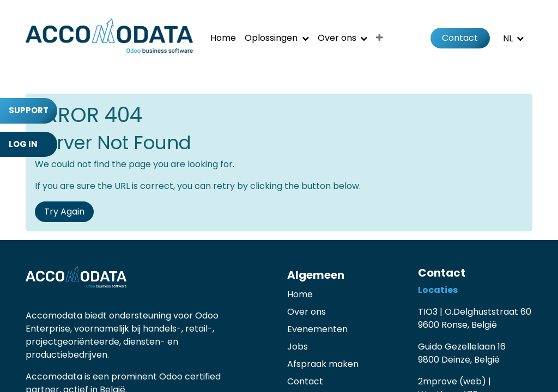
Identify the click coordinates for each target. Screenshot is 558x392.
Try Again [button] (64, 212)
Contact (460, 38)
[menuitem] (223, 38)
